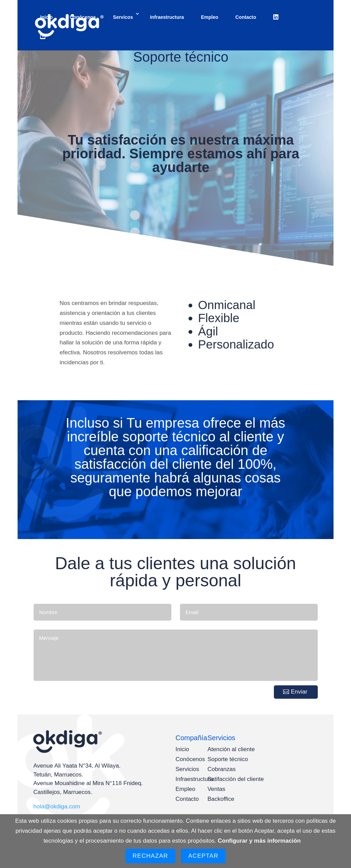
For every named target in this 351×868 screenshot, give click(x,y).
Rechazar (150, 856)
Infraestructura (167, 17)
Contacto (246, 17)
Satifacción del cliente (235, 779)
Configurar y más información (259, 841)
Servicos (123, 17)
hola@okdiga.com (57, 806)
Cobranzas (221, 769)
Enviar (299, 692)
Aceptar (203, 856)
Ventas (216, 789)
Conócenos (83, 17)
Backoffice (221, 799)
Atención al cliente (231, 749)
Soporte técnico (228, 759)
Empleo (210, 17)
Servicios (187, 769)
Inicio (46, 17)
